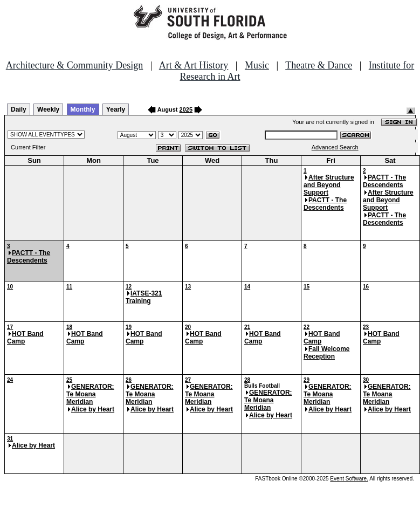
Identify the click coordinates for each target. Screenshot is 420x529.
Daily (19, 109)
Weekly (48, 109)
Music (257, 65)
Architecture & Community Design (74, 65)
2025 (186, 109)
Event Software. (349, 479)
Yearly (116, 109)
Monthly (83, 109)
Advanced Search (335, 147)
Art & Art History (194, 65)
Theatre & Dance (319, 65)
